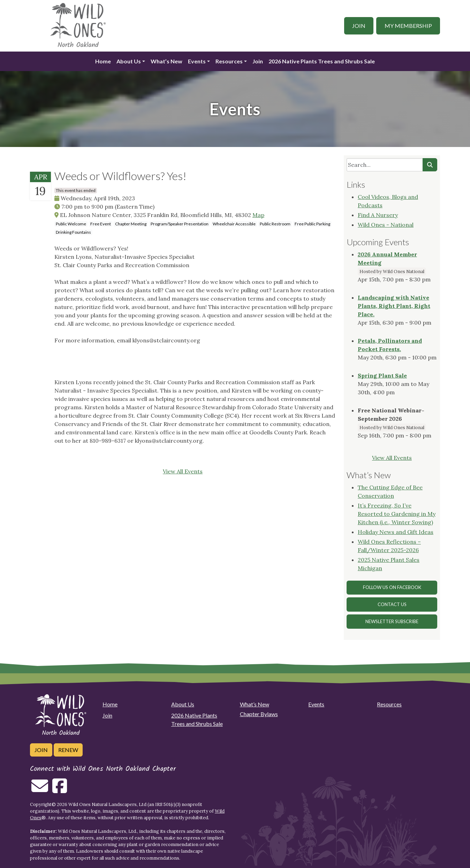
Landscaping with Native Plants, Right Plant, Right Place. (394, 306)
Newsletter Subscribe (392, 621)
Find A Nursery (378, 215)
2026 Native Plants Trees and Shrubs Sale (322, 61)
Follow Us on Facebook (392, 587)
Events (197, 61)
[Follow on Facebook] (60, 790)
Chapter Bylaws (259, 714)
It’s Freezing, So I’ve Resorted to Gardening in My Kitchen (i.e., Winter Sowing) (397, 514)
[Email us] (40, 790)
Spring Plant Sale (382, 375)
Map (258, 215)
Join (359, 26)
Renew (68, 750)
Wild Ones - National (386, 225)
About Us (129, 61)
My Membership (408, 26)
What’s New (166, 61)
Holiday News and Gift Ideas (396, 532)
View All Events (183, 471)
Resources (229, 61)
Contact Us (392, 604)
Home (103, 61)
